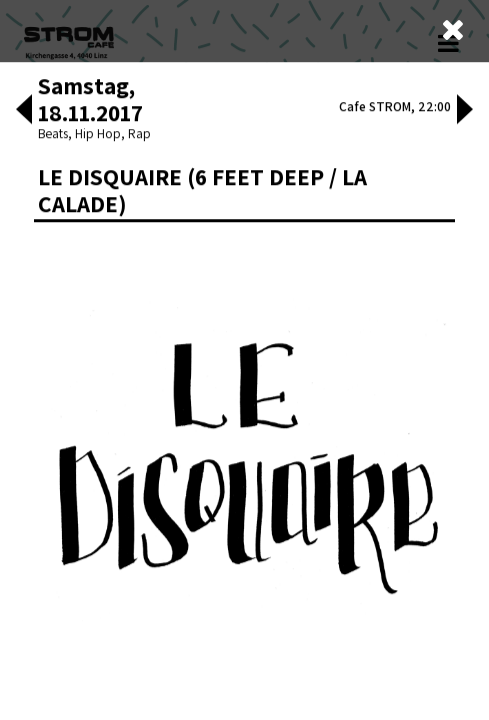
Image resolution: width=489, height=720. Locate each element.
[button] (24, 303)
